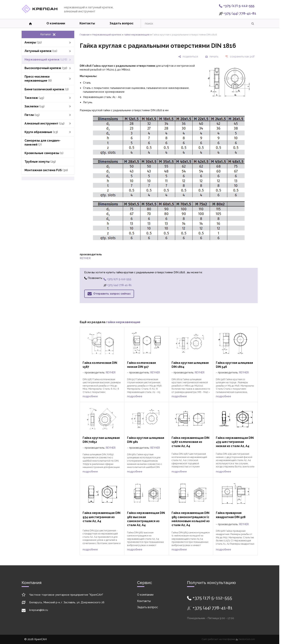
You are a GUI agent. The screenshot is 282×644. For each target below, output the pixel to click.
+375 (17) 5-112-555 (237, 6)
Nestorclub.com (247, 639)
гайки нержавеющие (137, 35)
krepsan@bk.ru (39, 610)
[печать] (212, 57)
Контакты (87, 23)
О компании (56, 23)
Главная (85, 35)
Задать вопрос (121, 23)
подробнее (90, 396)
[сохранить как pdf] (240, 57)
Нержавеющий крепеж (107, 35)
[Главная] (40, 12)
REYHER (85, 258)
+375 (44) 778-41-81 (238, 13)
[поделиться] (188, 57)
